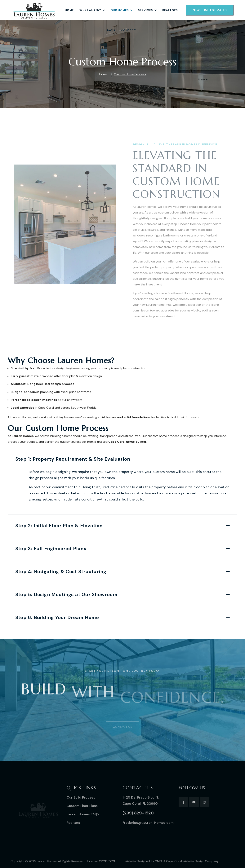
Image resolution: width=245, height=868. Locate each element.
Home (103, 74)
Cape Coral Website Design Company (192, 861)
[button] (210, 10)
